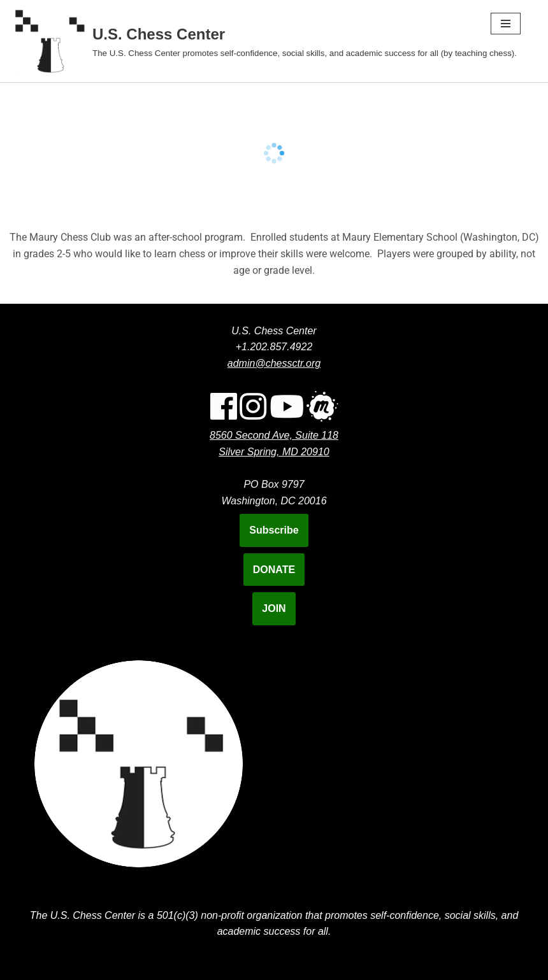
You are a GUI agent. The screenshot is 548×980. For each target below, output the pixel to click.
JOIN (274, 608)
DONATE (274, 570)
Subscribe (274, 530)
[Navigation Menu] (506, 24)
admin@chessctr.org (274, 363)
